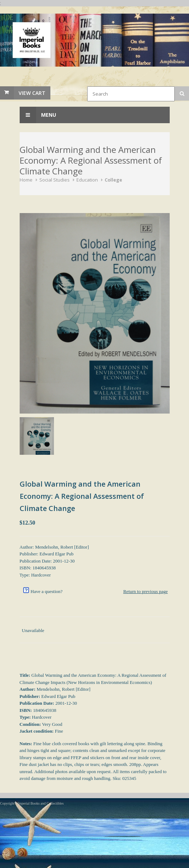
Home (26, 180)
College (113, 180)
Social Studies (54, 180)
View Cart (32, 93)
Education (87, 180)
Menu (38, 115)
